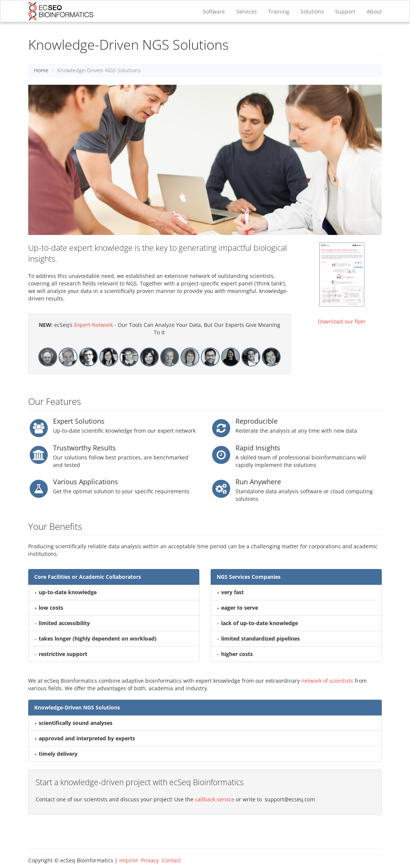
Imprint (129, 860)
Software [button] (214, 11)
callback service (215, 799)
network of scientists (327, 681)
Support (345, 11)
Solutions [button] (312, 11)
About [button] (374, 11)
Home (41, 70)
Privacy (150, 860)
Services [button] (247, 11)
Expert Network (93, 325)
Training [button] (279, 11)
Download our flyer (342, 321)
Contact (171, 860)
